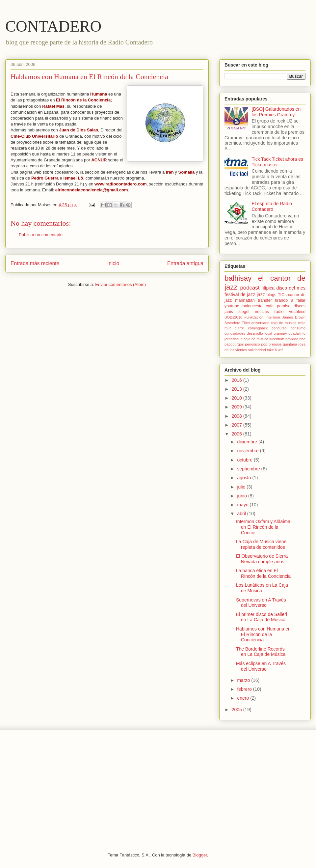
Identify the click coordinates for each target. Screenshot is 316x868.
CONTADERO (53, 26)
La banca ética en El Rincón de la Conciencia (263, 573)
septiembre (249, 469)
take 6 (272, 350)
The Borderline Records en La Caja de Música (261, 652)
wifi (280, 350)
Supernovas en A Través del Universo (261, 603)
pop (264, 344)
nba (302, 339)
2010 (237, 398)
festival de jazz (240, 294)
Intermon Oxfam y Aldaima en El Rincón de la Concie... (263, 527)
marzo (244, 680)
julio (242, 487)
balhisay (238, 278)
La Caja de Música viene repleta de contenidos (261, 544)
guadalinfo (297, 333)
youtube (232, 306)
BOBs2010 (233, 317)
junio (242, 496)
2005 (237, 710)
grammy (280, 333)
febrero (245, 689)
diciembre (248, 442)
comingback (258, 328)
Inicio (113, 263)
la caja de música (254, 339)
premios (275, 344)
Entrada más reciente (35, 263)
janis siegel (237, 312)
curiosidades (235, 333)
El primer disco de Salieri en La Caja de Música (262, 617)
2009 (237, 407)
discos (300, 306)
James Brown (294, 317)
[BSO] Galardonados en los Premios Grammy (276, 112)
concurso (279, 328)
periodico (252, 344)
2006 (237, 434)
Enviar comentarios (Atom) (120, 284)
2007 (237, 425)
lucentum (277, 339)
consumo (298, 328)
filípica (268, 288)
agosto (245, 478)
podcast (250, 288)
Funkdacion (254, 317)
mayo (243, 505)
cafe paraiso (278, 306)
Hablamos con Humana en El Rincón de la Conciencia (263, 634)
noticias (262, 312)
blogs (272, 295)
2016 (237, 380)
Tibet (246, 323)
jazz (261, 294)
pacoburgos (234, 344)
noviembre (248, 451)
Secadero (232, 323)
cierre (239, 328)
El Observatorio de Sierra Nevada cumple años (262, 559)
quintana (290, 344)
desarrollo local (260, 333)
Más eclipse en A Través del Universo (261, 666)
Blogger (200, 855)
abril (242, 514)
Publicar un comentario (41, 235)
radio (279, 312)
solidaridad (257, 350)
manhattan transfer (253, 300)
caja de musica (284, 323)
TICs (282, 295)
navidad (292, 339)
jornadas (232, 339)
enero (244, 698)
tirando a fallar (290, 300)
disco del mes (291, 288)
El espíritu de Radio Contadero (272, 206)
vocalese (297, 312)
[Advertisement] (158, 786)
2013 (237, 389)
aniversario (261, 323)
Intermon (273, 317)
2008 (237, 416)
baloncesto (253, 306)
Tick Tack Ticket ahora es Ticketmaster (277, 162)
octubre (245, 460)
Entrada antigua (185, 263)
